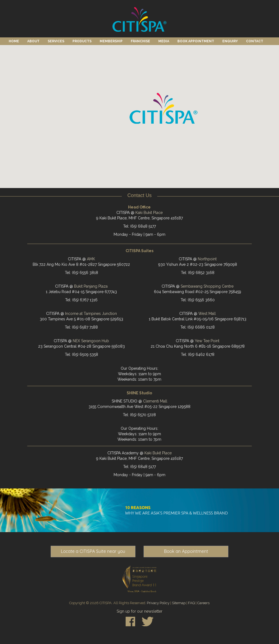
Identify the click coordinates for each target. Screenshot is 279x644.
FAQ (191, 603)
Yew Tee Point (207, 341)
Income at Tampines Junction (91, 314)
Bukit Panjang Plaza (91, 286)
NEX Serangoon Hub (91, 341)
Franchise (140, 41)
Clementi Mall (155, 401)
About (33, 41)
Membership (111, 41)
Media (164, 41)
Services (56, 41)
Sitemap (179, 603)
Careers (203, 603)
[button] (163, 109)
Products (82, 41)
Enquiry (230, 41)
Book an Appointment (186, 551)
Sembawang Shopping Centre (207, 286)
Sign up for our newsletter (139, 611)
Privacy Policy (158, 603)
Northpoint (207, 259)
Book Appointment (196, 41)
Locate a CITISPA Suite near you (93, 551)
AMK (91, 259)
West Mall (207, 314)
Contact (255, 41)
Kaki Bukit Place (149, 213)
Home (14, 41)
